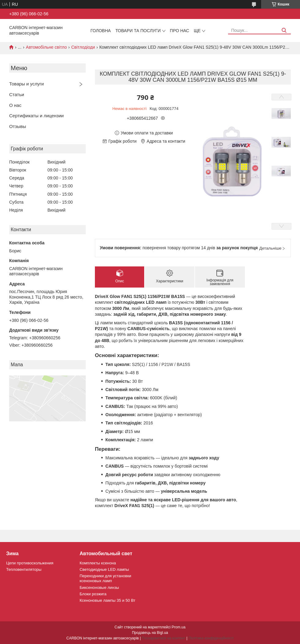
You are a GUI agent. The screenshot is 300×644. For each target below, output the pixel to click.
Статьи (17, 94)
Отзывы (18, 126)
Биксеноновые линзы (99, 588)
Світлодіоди (83, 47)
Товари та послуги (138, 31)
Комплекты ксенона (98, 563)
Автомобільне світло (47, 47)
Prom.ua (179, 627)
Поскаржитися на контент (163, 638)
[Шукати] (284, 30)
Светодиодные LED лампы (104, 569)
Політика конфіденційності (211, 638)
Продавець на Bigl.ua (150, 633)
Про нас (180, 31)
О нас (15, 105)
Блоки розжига (93, 594)
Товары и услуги (26, 84)
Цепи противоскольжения (30, 563)
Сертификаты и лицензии (36, 116)
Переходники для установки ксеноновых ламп (105, 578)
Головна (101, 31)
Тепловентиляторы (24, 569)
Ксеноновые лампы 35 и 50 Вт (107, 600)
